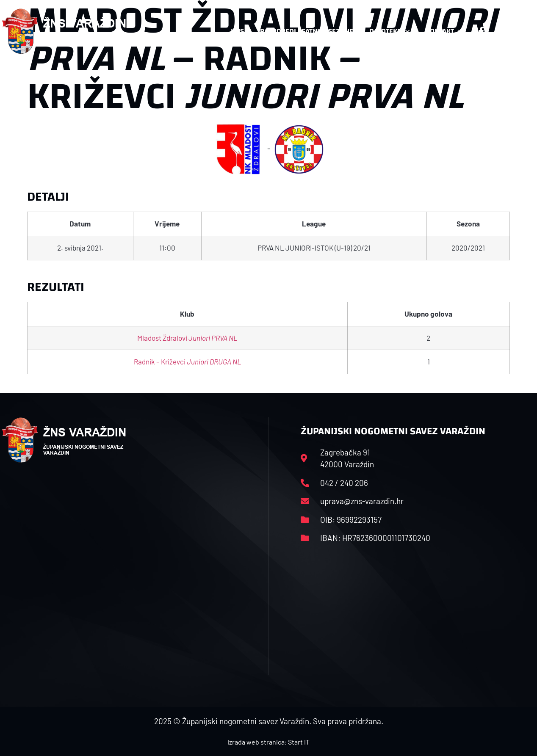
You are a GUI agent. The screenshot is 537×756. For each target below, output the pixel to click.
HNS (237, 31)
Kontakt (444, 31)
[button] (518, 31)
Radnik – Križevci (187, 361)
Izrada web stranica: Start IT (268, 742)
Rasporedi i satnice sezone (307, 31)
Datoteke (389, 31)
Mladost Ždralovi (187, 338)
